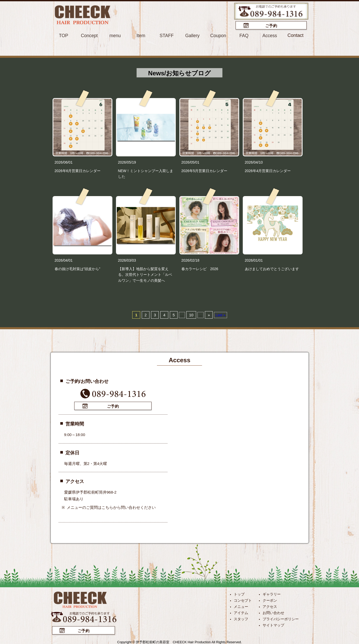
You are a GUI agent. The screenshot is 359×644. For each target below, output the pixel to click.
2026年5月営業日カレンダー (204, 170)
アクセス (270, 606)
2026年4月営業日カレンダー (268, 170)
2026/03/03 (127, 260)
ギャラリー (272, 593)
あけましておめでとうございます (272, 269)
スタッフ (241, 618)
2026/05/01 (190, 162)
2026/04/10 (254, 162)
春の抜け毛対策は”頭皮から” (77, 269)
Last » (220, 315)
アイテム (241, 612)
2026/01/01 (254, 260)
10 (191, 315)
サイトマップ (273, 624)
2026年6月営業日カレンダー (78, 170)
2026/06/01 (64, 162)
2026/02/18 (190, 260)
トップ (239, 593)
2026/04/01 (64, 260)
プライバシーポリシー (281, 618)
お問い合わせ (273, 612)
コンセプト (243, 600)
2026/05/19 (127, 162)
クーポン (270, 600)
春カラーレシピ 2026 (200, 269)
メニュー (241, 606)
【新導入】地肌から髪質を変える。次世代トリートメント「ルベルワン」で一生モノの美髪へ (145, 274)
